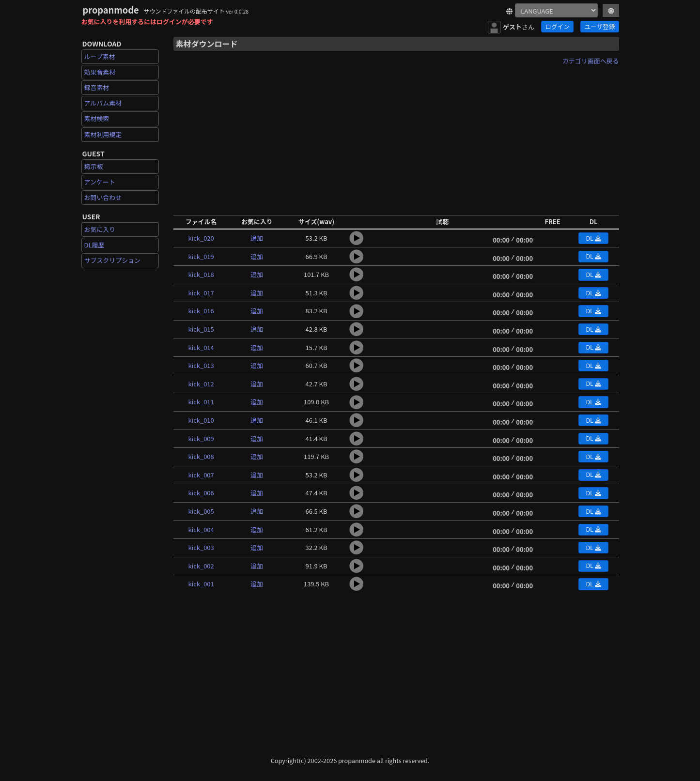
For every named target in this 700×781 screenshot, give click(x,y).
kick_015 (201, 329)
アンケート (100, 182)
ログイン (557, 26)
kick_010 (201, 420)
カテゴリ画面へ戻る (591, 61)
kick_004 (201, 529)
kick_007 (201, 475)
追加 (257, 238)
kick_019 (201, 256)
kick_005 (201, 511)
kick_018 (201, 274)
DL (593, 238)
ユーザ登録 (600, 26)
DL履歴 (94, 245)
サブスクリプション (113, 260)
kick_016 (201, 311)
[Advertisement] (396, 137)
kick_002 (201, 566)
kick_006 (201, 493)
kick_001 (201, 584)
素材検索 (97, 118)
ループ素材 (100, 56)
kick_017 (201, 293)
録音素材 (97, 87)
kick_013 (201, 365)
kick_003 (201, 547)
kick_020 (201, 238)
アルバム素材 (103, 103)
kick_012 (201, 384)
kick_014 (201, 347)
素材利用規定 (103, 134)
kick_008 (201, 456)
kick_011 (201, 402)
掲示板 (94, 166)
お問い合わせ (103, 197)
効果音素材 (100, 72)
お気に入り (100, 229)
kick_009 (201, 438)
